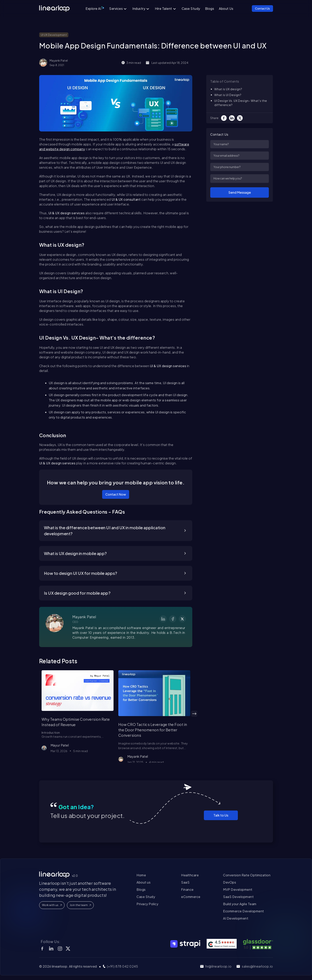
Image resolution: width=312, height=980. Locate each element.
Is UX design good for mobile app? (77, 593)
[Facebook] (225, 118)
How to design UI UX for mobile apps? (81, 573)
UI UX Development (54, 35)
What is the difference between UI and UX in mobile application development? (105, 531)
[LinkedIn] (233, 118)
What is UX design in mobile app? (75, 553)
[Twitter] (241, 118)
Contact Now (116, 494)
